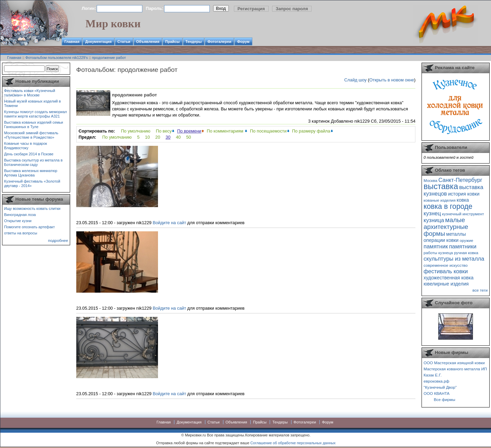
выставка (441, 186)
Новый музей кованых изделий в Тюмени (33, 103)
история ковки (464, 194)
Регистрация (251, 9)
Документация (98, 42)
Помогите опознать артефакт (29, 227)
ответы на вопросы (21, 233)
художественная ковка (449, 278)
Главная (72, 42)
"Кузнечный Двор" (440, 387)
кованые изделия (440, 200)
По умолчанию (136, 131)
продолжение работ (109, 58)
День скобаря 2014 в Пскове (29, 154)
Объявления (148, 42)
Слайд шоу (355, 80)
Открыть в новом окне (392, 80)
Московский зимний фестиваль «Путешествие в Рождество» (31, 135)
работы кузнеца (438, 253)
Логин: (89, 8)
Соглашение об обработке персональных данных (293, 443)
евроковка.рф (436, 381)
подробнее (58, 240)
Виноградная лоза (20, 215)
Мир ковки (113, 24)
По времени (189, 131)
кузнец (432, 213)
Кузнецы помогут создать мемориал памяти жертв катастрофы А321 (35, 114)
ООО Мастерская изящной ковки (454, 363)
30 (168, 137)
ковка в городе (448, 206)
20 (158, 137)
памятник (436, 246)
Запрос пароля (292, 9)
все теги (480, 290)
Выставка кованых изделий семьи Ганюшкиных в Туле (34, 125)
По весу (164, 131)
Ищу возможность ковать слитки (32, 208)
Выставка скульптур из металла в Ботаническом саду (33, 162)
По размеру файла (311, 131)
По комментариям (226, 131)
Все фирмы (445, 399)
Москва (430, 180)
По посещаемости (268, 131)
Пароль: (155, 8)
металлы (456, 234)
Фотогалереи (219, 42)
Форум (243, 42)
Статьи (124, 42)
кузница (434, 220)
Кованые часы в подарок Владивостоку (26, 146)
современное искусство (446, 265)
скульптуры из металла (454, 259)
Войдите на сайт (169, 223)
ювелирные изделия (446, 284)
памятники (463, 246)
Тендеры (194, 42)
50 (189, 137)
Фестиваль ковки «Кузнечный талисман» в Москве (30, 93)
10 (147, 137)
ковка (463, 200)
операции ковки (441, 240)
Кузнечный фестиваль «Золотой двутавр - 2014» (32, 183)
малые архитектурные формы (446, 227)
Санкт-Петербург (460, 180)
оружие (466, 240)
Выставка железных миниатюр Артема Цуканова (31, 173)
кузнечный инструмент (463, 214)
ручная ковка (466, 253)
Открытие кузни (18, 221)
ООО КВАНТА (437, 393)
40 (178, 137)
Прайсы (172, 42)
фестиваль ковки (446, 271)
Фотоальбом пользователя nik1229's (57, 58)
